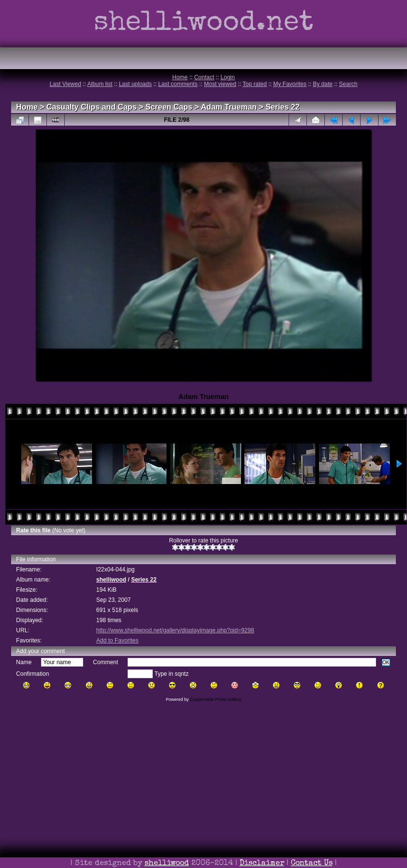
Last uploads (135, 84)
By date (323, 84)
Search (348, 84)
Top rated (255, 84)
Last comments (178, 84)
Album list (100, 84)
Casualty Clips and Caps (92, 107)
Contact (204, 77)
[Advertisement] (203, 798)
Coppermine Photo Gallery (216, 699)
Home (180, 77)
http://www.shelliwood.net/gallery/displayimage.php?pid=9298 (175, 630)
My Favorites (290, 84)
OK (386, 662)
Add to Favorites (117, 640)
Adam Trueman (229, 107)
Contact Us (312, 864)
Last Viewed (65, 84)
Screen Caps (169, 107)
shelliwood (111, 580)
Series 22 (282, 107)
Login (227, 77)
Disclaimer (262, 864)
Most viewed (220, 84)
